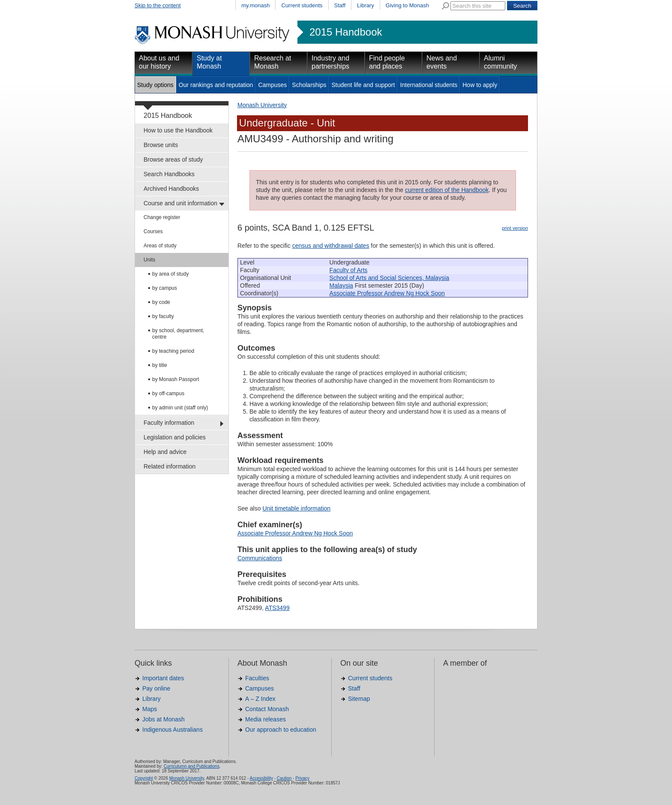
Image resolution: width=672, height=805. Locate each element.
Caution (284, 778)
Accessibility (261, 778)
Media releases (265, 719)
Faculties (257, 678)
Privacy (302, 778)
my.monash (255, 5)
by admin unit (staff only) (180, 408)
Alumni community (500, 62)
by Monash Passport (175, 379)
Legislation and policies (175, 437)
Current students (302, 5)
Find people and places (387, 62)
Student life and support (363, 85)
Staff (340, 5)
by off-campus (168, 393)
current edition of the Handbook (447, 190)
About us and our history (159, 62)
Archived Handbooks (171, 189)
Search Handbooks (169, 174)
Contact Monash (267, 709)
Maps (150, 709)
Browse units (161, 145)
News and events (442, 62)
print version (515, 228)
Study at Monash (209, 62)
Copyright (144, 778)
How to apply (480, 85)
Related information (169, 466)
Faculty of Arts (349, 270)
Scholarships (309, 85)
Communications (260, 558)
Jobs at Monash (163, 719)
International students (429, 85)
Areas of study (160, 246)
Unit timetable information (296, 508)
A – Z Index (260, 699)
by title (160, 365)
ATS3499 (277, 608)
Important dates (163, 678)
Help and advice (165, 452)
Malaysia (341, 285)
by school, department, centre (178, 334)
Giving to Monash (407, 5)
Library (366, 5)
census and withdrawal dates (331, 246)
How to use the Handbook (178, 130)
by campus (165, 288)
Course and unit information (180, 203)
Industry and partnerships (330, 62)
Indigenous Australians (172, 730)
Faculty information (169, 423)
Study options (155, 85)
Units (149, 260)
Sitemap (359, 699)
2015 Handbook (346, 32)
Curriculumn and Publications (192, 766)
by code (161, 302)
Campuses (272, 85)
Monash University (262, 105)
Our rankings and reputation (216, 85)
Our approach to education (281, 730)
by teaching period (173, 351)
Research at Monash (273, 62)
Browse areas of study (173, 159)
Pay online (156, 688)
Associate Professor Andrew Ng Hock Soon (387, 293)
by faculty (163, 316)
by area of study (170, 274)
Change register (162, 217)
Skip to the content (158, 5)
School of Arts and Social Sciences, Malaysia (389, 278)
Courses (153, 231)
